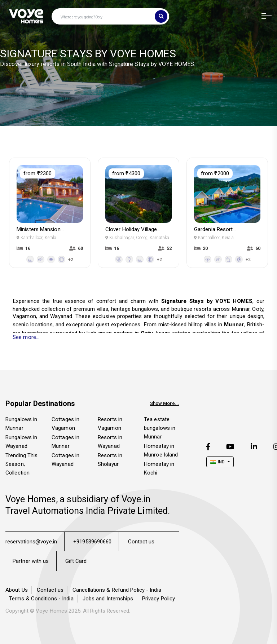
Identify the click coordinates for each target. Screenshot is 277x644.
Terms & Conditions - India (41, 599)
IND (217, 462)
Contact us (141, 542)
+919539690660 (92, 542)
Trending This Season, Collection (21, 464)
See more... (26, 337)
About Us (17, 590)
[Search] (161, 16)
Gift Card (76, 561)
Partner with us (31, 561)
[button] (264, 17)
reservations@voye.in (31, 542)
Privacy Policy (159, 599)
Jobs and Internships (108, 599)
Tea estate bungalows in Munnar (160, 428)
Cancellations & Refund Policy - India (117, 590)
